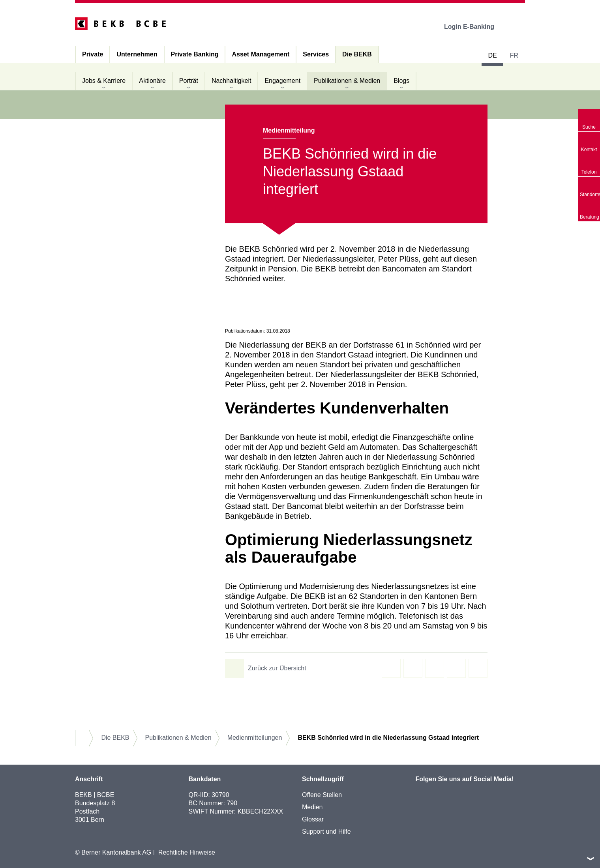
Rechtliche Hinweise (187, 852)
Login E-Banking (475, 27)
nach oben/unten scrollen (591, 859)
